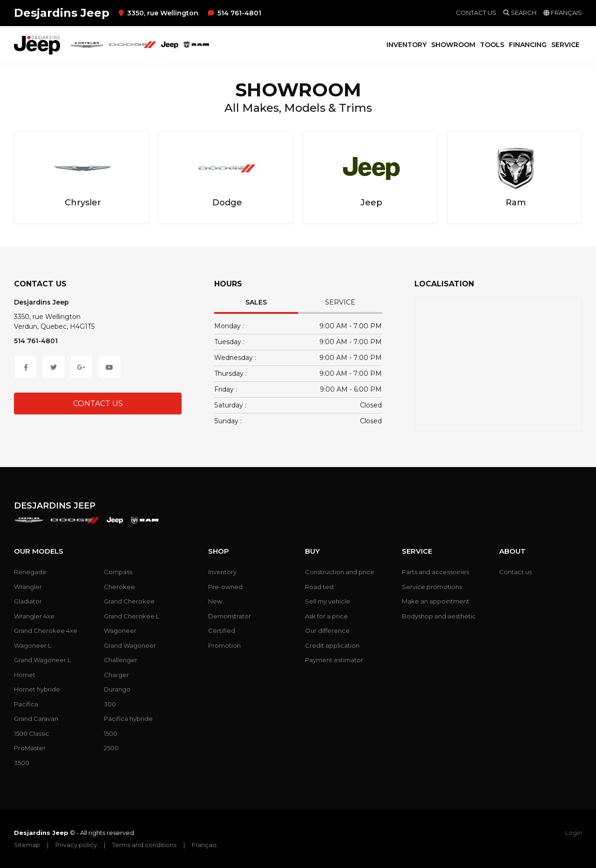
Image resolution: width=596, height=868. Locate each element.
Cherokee (119, 587)
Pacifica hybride (128, 719)
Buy (312, 551)
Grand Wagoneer (130, 645)
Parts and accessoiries (435, 572)
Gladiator (28, 601)
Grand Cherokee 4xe (46, 631)
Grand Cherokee (129, 601)
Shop (219, 551)
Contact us (476, 13)
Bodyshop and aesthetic (439, 616)
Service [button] (566, 45)
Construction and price (340, 572)
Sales (256, 302)
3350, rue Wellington (159, 13)
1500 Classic (32, 733)
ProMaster (30, 748)
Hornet (25, 675)
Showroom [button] (453, 45)
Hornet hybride (37, 689)
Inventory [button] (406, 45)
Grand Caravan (36, 719)
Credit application (332, 645)
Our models (39, 551)
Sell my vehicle (328, 601)
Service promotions (432, 587)
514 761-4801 (234, 13)
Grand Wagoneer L (42, 660)
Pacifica (26, 704)
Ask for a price (326, 616)
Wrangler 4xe (34, 616)
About (512, 551)
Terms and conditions (144, 845)
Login (574, 833)
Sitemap (27, 845)
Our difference (327, 631)
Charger (116, 675)
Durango (117, 689)
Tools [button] (492, 45)
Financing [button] (528, 45)
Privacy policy (76, 845)
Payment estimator (334, 660)
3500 (22, 763)
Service (340, 302)
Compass (118, 572)
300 (110, 704)
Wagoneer (120, 631)
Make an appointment (436, 601)
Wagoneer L (33, 645)
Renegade (30, 572)
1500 (111, 733)
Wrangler (28, 587)
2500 (111, 748)
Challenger (121, 660)
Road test (320, 587)
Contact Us (98, 403)
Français (204, 845)
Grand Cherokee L (132, 616)
